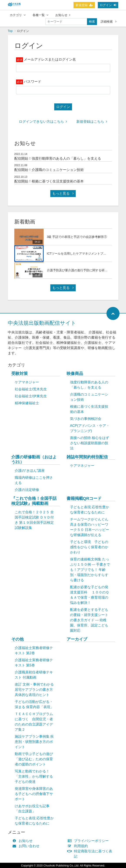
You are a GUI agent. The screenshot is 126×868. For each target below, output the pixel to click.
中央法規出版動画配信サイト (42, 323)
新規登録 (84, 5)
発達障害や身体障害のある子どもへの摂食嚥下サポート (34, 794)
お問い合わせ (27, 846)
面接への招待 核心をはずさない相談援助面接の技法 (90, 443)
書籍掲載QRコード (84, 498)
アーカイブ (77, 639)
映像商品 (75, 374)
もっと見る (63, 193)
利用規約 (79, 846)
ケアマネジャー (27, 382)
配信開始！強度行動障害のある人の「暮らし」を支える (58, 158)
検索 (92, 22)
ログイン (108, 5)
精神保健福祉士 (27, 403)
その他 (17, 639)
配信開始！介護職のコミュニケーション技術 (49, 170)
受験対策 (20, 374)
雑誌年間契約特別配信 (87, 457)
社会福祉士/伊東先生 (31, 396)
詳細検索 (109, 22)
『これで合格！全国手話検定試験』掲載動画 (34, 501)
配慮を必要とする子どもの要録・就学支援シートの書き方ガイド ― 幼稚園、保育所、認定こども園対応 (89, 620)
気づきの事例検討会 (86, 419)
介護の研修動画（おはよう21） (34, 459)
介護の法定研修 (27, 490)
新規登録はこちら (92, 122)
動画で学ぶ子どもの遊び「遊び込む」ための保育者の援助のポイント (34, 759)
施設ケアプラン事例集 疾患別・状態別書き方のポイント (34, 742)
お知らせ (63, 15)
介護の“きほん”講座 (30, 471)
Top (10, 31)
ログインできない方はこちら (43, 122)
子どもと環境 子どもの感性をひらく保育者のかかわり (89, 547)
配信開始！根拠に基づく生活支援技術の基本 (49, 181)
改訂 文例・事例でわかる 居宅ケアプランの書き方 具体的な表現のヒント (34, 690)
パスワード (33, 82)
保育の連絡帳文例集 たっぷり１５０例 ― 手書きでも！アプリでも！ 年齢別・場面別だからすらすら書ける (90, 570)
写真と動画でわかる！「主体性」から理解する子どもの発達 (34, 776)
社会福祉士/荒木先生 (31, 389)
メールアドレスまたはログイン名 (50, 59)
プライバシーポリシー (89, 841)
